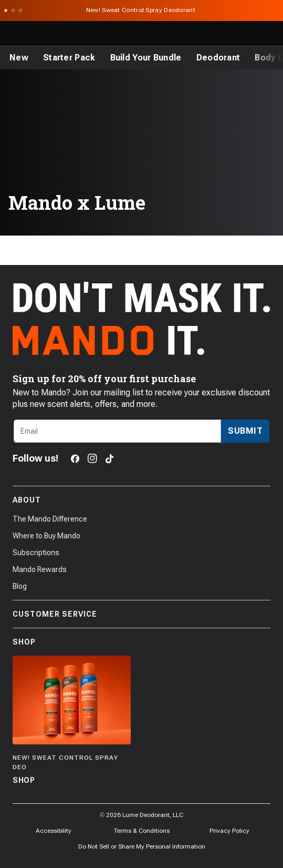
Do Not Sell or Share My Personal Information (142, 846)
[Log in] (248, 34)
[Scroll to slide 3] (20, 11)
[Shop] (72, 721)
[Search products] (225, 34)
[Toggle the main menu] (12, 34)
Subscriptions (36, 553)
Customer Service (141, 614)
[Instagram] (92, 458)
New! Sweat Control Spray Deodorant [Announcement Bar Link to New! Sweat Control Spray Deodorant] (142, 10)
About (141, 500)
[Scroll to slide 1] (6, 11)
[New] (19, 58)
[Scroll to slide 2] (13, 11)
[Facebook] (75, 459)
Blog (20, 586)
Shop (141, 642)
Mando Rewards (40, 569)
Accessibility (54, 831)
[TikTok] (109, 459)
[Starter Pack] (69, 58)
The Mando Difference (50, 519)
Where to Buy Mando (46, 536)
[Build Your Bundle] (146, 58)
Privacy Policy (229, 831)
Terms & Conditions (142, 831)
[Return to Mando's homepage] (51, 34)
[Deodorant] (218, 58)
